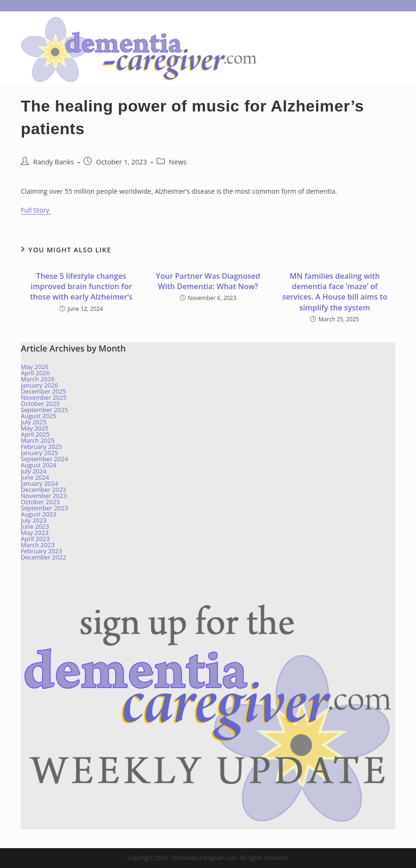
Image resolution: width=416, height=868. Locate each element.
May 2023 (35, 533)
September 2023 (44, 508)
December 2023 (43, 490)
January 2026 (39, 385)
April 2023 (35, 539)
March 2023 (38, 545)
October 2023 (40, 502)
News (178, 162)
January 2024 (39, 483)
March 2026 (38, 379)
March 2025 (38, 440)
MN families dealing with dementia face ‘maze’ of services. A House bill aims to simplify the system (335, 292)
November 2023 (44, 496)
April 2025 (35, 434)
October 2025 (40, 404)
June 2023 (35, 526)
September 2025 (44, 410)
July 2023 (34, 520)
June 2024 (35, 477)
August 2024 (38, 465)
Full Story (36, 210)
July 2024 (34, 471)
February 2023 (41, 551)
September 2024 (44, 459)
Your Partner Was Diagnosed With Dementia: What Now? (208, 281)
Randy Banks (54, 162)
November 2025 (44, 397)
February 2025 (41, 447)
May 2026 (35, 367)
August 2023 (38, 514)
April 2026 (35, 373)
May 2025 (35, 428)
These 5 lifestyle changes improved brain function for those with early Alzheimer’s (81, 287)
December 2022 (43, 557)
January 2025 (39, 453)
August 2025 (38, 416)
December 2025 (43, 391)
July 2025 (34, 422)
